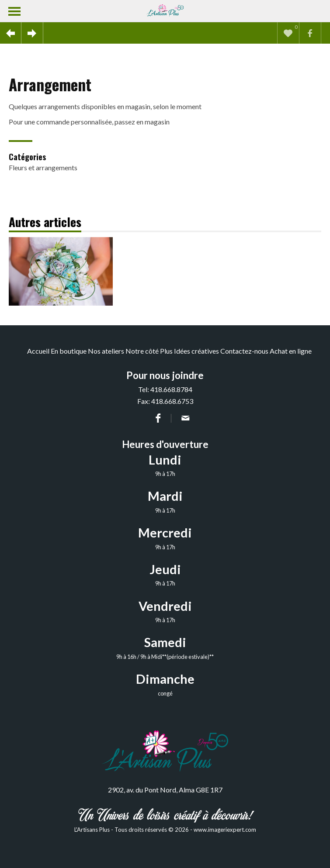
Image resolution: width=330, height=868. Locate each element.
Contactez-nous (244, 351)
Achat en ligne (291, 351)
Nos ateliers (106, 351)
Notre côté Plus (149, 351)
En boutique (69, 351)
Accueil (38, 351)
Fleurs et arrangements (43, 167)
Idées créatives (196, 351)
